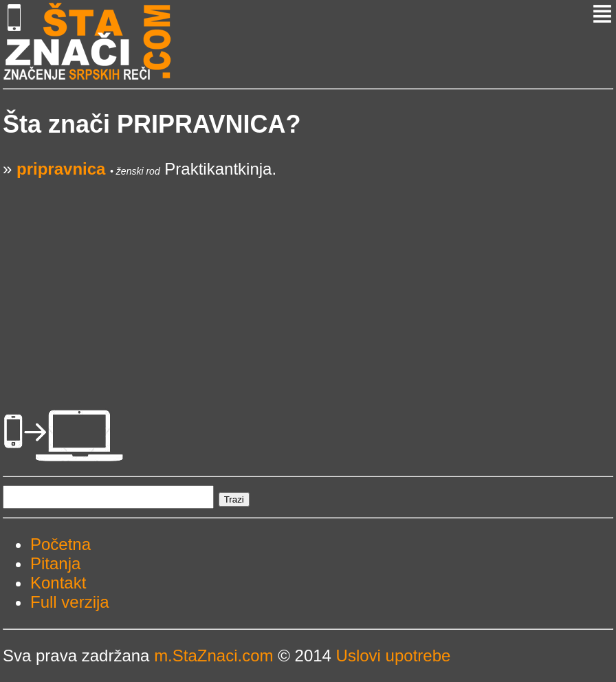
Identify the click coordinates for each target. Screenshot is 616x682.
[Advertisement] (308, 275)
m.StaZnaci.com (213, 656)
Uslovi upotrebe (394, 656)
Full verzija (70, 602)
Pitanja (55, 563)
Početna (60, 544)
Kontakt (58, 583)
